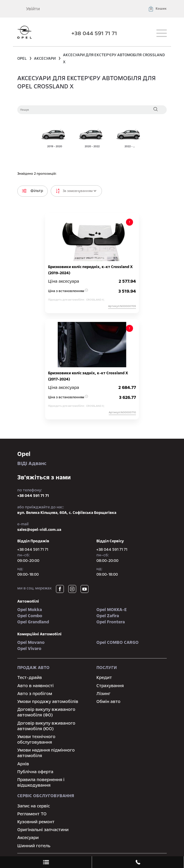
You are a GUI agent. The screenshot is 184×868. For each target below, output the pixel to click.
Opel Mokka (30, 610)
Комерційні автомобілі (39, 634)
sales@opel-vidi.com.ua (39, 530)
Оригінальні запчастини (43, 830)
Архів (23, 764)
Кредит (104, 677)
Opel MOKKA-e (112, 610)
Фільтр (33, 191)
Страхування (110, 686)
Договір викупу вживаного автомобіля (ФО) (46, 712)
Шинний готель (34, 846)
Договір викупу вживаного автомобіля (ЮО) (46, 726)
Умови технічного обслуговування (36, 739)
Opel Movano (31, 642)
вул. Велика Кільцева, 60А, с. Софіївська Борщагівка (67, 513)
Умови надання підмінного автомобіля (46, 753)
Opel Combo (30, 616)
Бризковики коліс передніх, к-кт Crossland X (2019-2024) (90, 270)
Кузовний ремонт (36, 822)
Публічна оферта (35, 772)
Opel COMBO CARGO (117, 642)
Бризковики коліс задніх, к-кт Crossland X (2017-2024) (88, 376)
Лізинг (103, 694)
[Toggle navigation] (162, 33)
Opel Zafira (108, 616)
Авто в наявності (35, 686)
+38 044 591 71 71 (94, 33)
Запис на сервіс (34, 806)
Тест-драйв (30, 677)
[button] (157, 9)
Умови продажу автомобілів (48, 701)
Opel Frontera (111, 622)
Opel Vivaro (29, 649)
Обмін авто (108, 701)
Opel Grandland (33, 622)
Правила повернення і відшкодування (41, 782)
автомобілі (28, 601)
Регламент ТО (32, 814)
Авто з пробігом (35, 694)
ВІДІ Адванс (92, 458)
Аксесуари (28, 838)
